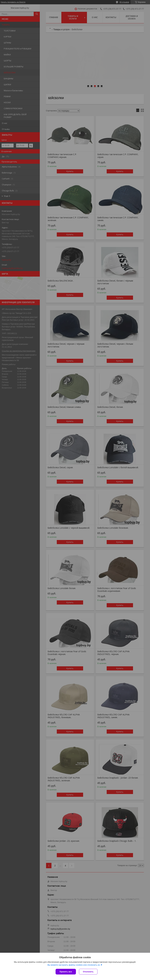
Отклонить (88, 972)
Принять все (66, 972)
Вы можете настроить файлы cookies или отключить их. (74, 965)
